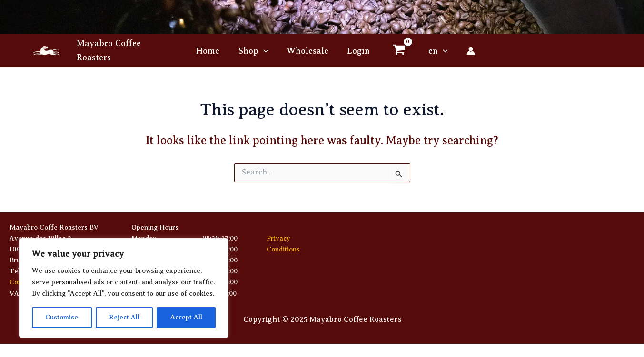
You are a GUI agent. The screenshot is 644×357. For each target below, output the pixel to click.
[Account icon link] (467, 51)
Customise (62, 317)
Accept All (186, 317)
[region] (124, 288)
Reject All (124, 317)
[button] (265, 51)
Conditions (283, 249)
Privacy (278, 238)
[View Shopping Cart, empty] (397, 51)
